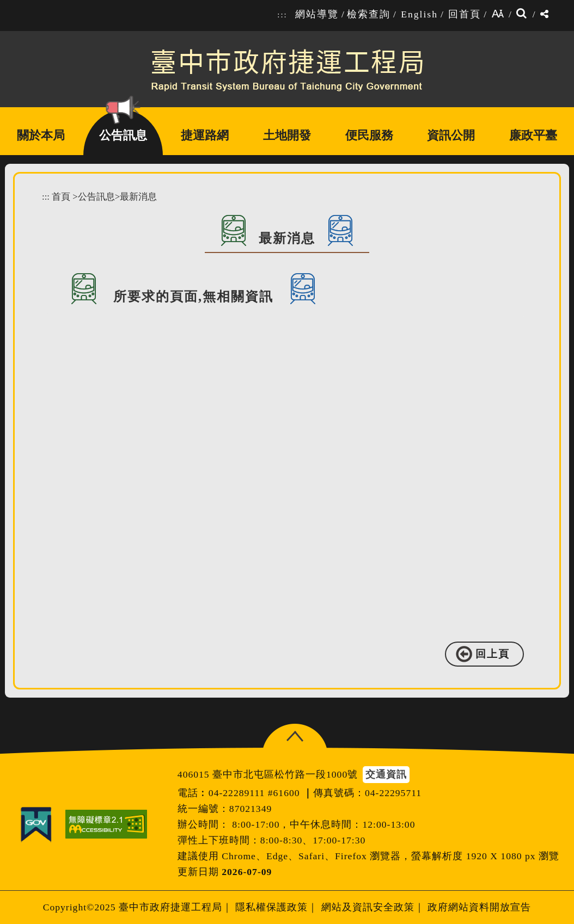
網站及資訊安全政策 (368, 907)
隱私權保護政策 (271, 907)
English (419, 14)
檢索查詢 (369, 14)
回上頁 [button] (493, 654)
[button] (295, 737)
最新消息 (138, 197)
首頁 (61, 197)
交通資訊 (386, 774)
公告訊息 (96, 197)
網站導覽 (317, 14)
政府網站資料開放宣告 (479, 907)
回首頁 (465, 14)
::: (282, 15)
